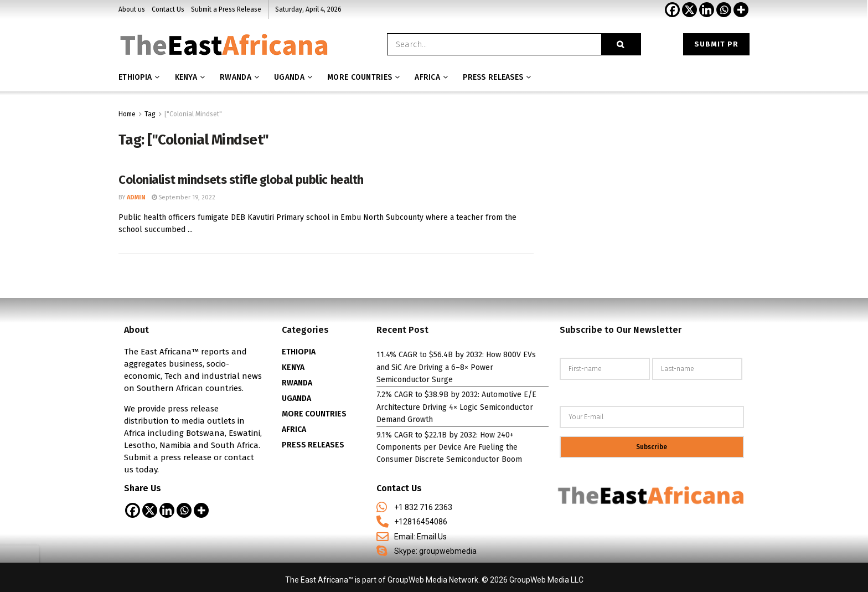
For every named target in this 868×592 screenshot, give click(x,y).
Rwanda (236, 77)
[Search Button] (621, 44)
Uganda (289, 77)
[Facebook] (672, 10)
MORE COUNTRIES (360, 77)
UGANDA (296, 398)
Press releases (493, 77)
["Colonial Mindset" (193, 114)
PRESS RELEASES (313, 445)
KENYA (293, 367)
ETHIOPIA (299, 352)
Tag (150, 114)
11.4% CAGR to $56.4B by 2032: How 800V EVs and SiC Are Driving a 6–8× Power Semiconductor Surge (456, 367)
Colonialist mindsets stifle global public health (241, 180)
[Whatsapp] (724, 10)
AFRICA (427, 77)
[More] (741, 10)
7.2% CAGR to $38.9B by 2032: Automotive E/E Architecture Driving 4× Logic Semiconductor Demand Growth (456, 407)
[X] (689, 10)
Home (127, 114)
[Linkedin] (707, 10)
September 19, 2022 (184, 197)
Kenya (186, 77)
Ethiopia (135, 77)
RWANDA (297, 383)
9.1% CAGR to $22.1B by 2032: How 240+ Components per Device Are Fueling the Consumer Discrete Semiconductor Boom (449, 447)
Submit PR (716, 44)
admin (136, 197)
